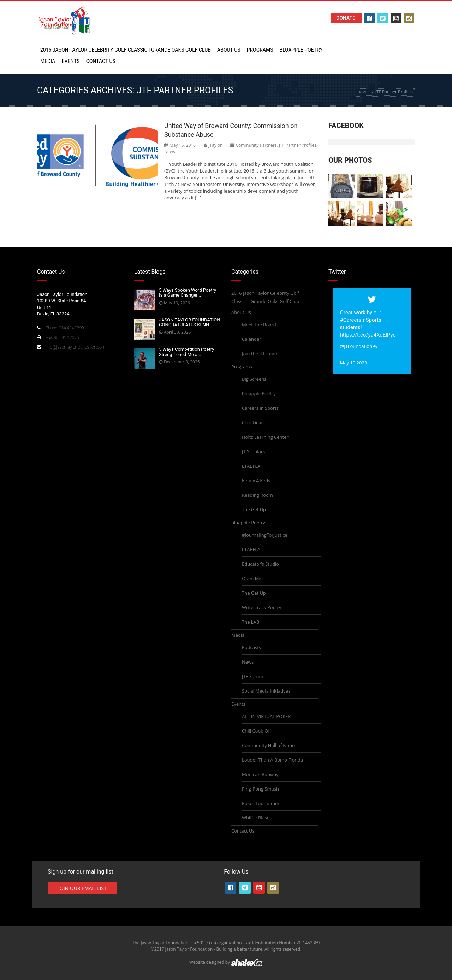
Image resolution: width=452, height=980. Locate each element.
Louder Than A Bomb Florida (272, 760)
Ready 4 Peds (256, 480)
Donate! (346, 18)
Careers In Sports (260, 408)
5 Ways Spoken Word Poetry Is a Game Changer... (188, 293)
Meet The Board (259, 325)
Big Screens (254, 379)
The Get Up (254, 509)
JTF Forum (253, 676)
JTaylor (215, 145)
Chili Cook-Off (257, 731)
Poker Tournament (262, 803)
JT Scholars (253, 451)
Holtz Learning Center (265, 437)
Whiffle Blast (255, 818)
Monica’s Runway (260, 774)
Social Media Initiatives (266, 691)
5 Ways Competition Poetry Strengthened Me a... (186, 352)
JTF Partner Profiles (298, 145)
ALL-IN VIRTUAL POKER (266, 716)
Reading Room (257, 495)
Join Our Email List (82, 888)
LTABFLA (251, 466)
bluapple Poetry (301, 50)
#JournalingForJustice (265, 535)
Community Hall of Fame (268, 745)
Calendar (251, 339)
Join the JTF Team (260, 354)
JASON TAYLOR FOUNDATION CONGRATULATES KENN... (190, 322)
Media (48, 61)
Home (362, 92)
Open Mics (253, 578)
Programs (260, 50)
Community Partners (256, 145)
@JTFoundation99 (359, 346)
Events (70, 61)
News (170, 151)
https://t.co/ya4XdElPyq (368, 335)
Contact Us (101, 61)
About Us (229, 50)
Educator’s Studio (260, 564)
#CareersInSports (361, 320)
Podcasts (251, 647)
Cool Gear (252, 422)
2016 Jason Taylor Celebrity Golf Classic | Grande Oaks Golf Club (126, 50)
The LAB (251, 622)
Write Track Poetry (261, 607)
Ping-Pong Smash (260, 789)
